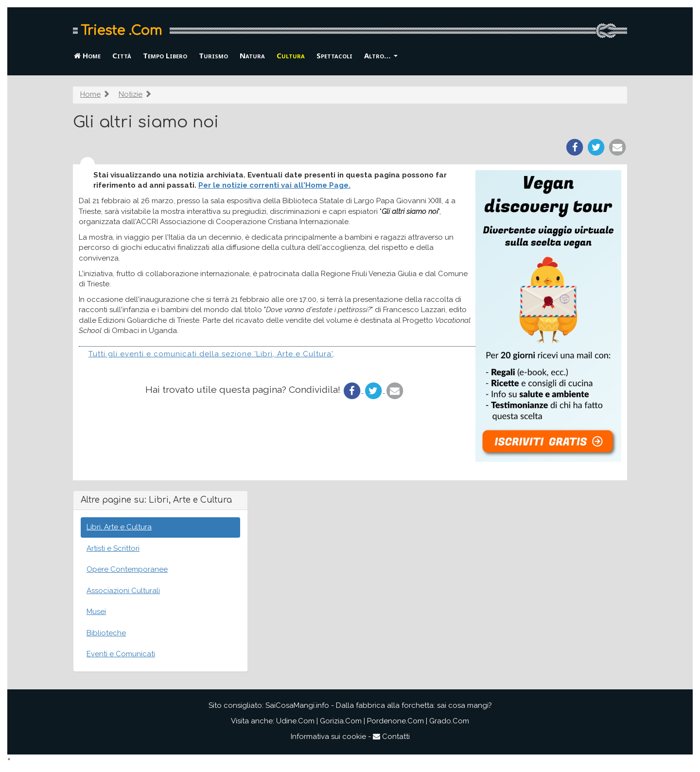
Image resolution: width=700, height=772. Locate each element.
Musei (96, 612)
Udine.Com (295, 721)
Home (87, 55)
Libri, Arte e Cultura (119, 527)
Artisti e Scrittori (113, 548)
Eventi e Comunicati (121, 654)
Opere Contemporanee (127, 569)
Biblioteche (106, 633)
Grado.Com (449, 721)
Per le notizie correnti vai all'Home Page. (274, 185)
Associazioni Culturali (123, 591)
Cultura (291, 55)
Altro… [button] (381, 55)
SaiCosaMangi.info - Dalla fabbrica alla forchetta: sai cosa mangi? (379, 705)
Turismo (213, 55)
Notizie (131, 94)
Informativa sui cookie (328, 737)
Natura (252, 55)
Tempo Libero (165, 55)
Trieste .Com (121, 31)
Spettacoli (334, 55)
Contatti (391, 737)
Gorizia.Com (341, 721)
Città (122, 55)
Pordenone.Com (395, 721)
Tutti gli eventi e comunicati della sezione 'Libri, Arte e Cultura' (211, 354)
